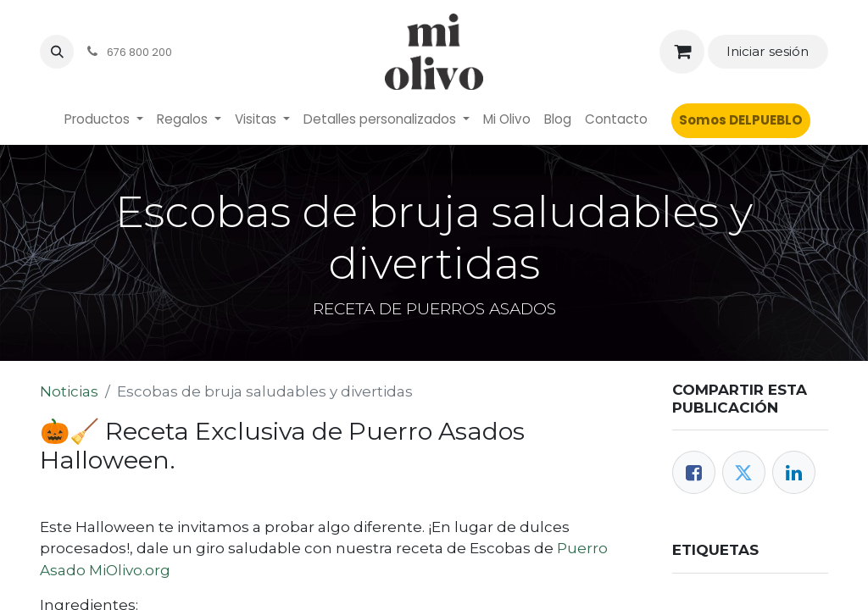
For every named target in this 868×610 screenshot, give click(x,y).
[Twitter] (744, 472)
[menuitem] (104, 120)
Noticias (69, 391)
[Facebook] (694, 472)
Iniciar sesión (768, 51)
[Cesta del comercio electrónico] (682, 52)
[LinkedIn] (794, 472)
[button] (57, 52)
